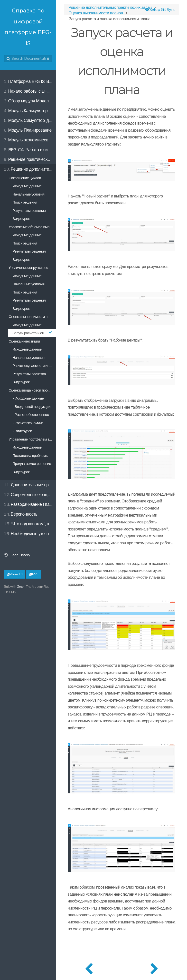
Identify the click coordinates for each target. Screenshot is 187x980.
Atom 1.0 (15, 574)
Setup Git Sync (160, 9)
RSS (34, 574)
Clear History (17, 555)
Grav (20, 587)
